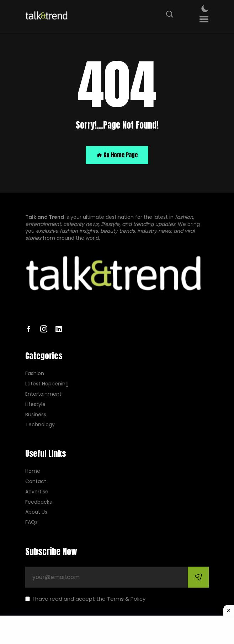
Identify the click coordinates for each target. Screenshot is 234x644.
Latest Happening (47, 384)
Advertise (37, 492)
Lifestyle (35, 404)
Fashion (35, 374)
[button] (204, 19)
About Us (36, 512)
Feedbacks (39, 502)
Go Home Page (117, 155)
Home (33, 472)
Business (36, 415)
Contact (36, 481)
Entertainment (43, 394)
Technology (40, 425)
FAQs (31, 523)
